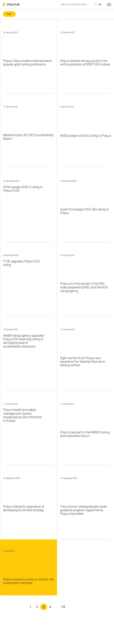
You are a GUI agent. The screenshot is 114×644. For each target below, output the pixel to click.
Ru (100, 4)
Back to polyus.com (73, 4)
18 (63, 607)
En (96, 4)
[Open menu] (109, 4)
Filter (9, 14)
